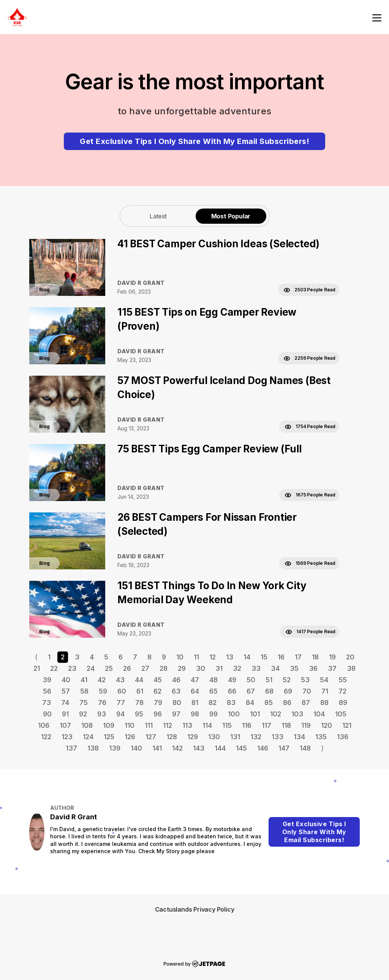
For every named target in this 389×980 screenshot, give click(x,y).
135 (321, 737)
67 (251, 691)
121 (347, 725)
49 (232, 680)
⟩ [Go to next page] (322, 748)
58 (84, 691)
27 (145, 668)
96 (158, 714)
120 (327, 725)
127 (151, 737)
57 (66, 691)
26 (127, 668)
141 (157, 748)
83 (231, 703)
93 (102, 714)
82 (213, 703)
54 (324, 680)
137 (71, 748)
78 (139, 703)
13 (230, 657)
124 (88, 737)
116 (247, 725)
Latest (158, 216)
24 (91, 668)
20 (350, 657)
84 (250, 703)
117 (266, 725)
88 (324, 703)
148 (305, 748)
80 (177, 703)
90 (47, 714)
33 (256, 668)
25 (109, 668)
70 (307, 691)
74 (65, 703)
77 (121, 703)
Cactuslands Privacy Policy (195, 909)
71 (325, 691)
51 (269, 680)
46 (176, 680)
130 (214, 737)
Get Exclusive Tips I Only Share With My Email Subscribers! (194, 141)
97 (176, 714)
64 (195, 691)
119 (306, 725)
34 (275, 668)
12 (213, 657)
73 (47, 703)
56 (47, 691)
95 (139, 714)
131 (235, 737)
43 (120, 680)
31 (219, 668)
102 (276, 714)
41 (84, 680)
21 (37, 668)
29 (182, 668)
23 (72, 668)
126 (130, 737)
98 (195, 714)
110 (130, 725)
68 (269, 691)
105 (341, 714)
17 (298, 657)
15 (264, 657)
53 (305, 680)
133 (278, 737)
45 (158, 680)
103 (297, 714)
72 (342, 691)
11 (196, 657)
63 (176, 691)
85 (269, 703)
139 (115, 748)
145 (241, 748)
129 (193, 737)
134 (299, 737)
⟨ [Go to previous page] (36, 657)
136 (343, 737)
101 (255, 714)
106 (44, 725)
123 (67, 737)
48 (213, 680)
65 (213, 691)
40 (66, 680)
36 (313, 668)
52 (287, 680)
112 (168, 725)
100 (234, 714)
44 (139, 680)
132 (256, 737)
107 (65, 725)
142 (177, 748)
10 (180, 657)
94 (120, 714)
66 (232, 691)
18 (315, 657)
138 (93, 748)
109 (109, 725)
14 (247, 657)
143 (199, 748)
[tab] (158, 216)
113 (187, 725)
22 (54, 668)
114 (207, 725)
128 (172, 737)
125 (109, 737)
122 (46, 737)
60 (122, 691)
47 (195, 680)
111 (149, 725)
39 (47, 680)
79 (158, 703)
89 (343, 703)
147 (284, 748)
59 (103, 691)
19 (332, 657)
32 (237, 668)
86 (287, 703)
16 (281, 657)
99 (213, 714)
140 (136, 748)
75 (84, 703)
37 (332, 668)
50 (251, 680)
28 (164, 668)
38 (351, 668)
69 (288, 691)
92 (83, 714)
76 (102, 703)
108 (87, 725)
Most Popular (231, 216)
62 (157, 691)
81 (195, 703)
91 (65, 714)
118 (286, 725)
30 (201, 668)
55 (343, 680)
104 (319, 714)
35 (294, 668)
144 (220, 748)
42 (102, 680)
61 (140, 691)
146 (263, 748)
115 (227, 725)
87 (306, 703)
